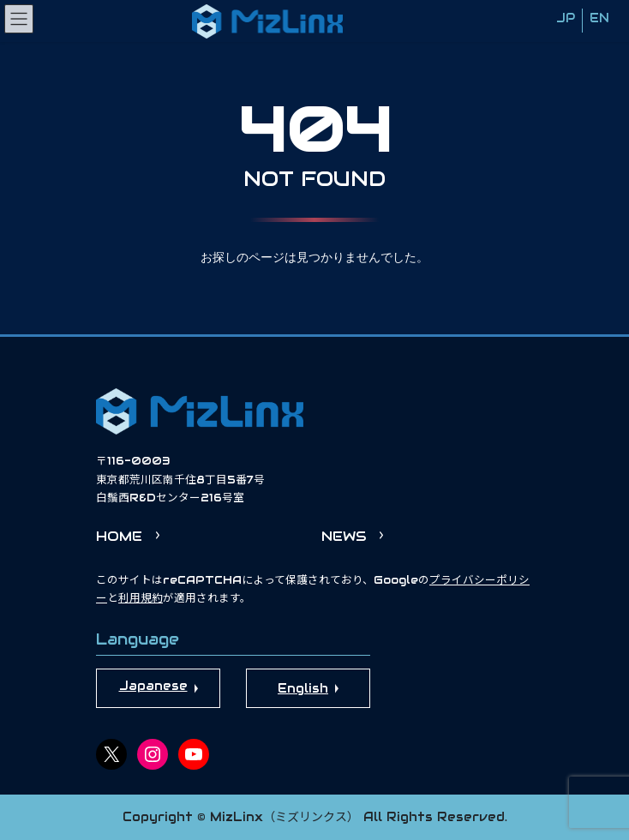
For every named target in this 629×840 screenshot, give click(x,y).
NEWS (344, 536)
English (303, 688)
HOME (119, 536)
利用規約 (141, 598)
